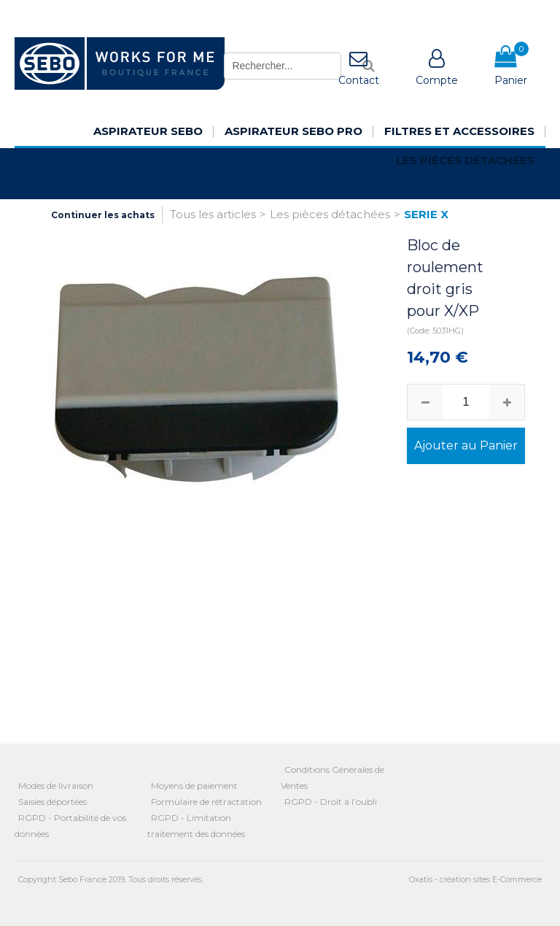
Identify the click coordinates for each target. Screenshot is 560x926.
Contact (359, 80)
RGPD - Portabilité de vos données (70, 826)
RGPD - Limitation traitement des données (196, 826)
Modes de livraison (56, 786)
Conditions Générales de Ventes (332, 778)
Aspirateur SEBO (148, 131)
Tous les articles (213, 214)
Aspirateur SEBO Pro (293, 131)
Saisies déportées (52, 802)
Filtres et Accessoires (459, 131)
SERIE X (426, 214)
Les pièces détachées (465, 160)
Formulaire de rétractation (206, 802)
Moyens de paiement (194, 786)
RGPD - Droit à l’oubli (331, 802)
